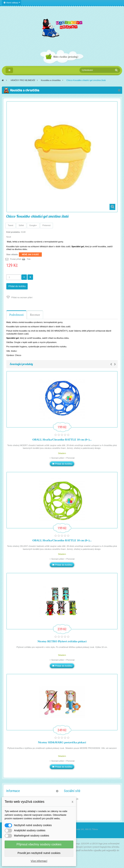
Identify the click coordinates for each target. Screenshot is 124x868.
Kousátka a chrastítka (51, 80)
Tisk (29, 259)
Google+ (33, 225)
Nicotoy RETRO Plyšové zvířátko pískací (62, 641)
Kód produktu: (13, 232)
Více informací (39, 861)
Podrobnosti (16, 315)
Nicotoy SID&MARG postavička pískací (62, 742)
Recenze (35, 315)
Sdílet (21, 225)
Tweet (10, 225)
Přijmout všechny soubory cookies (39, 844)
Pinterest (46, 225)
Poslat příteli (16, 259)
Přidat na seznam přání (22, 297)
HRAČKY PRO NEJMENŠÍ (23, 80)
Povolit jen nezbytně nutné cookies (39, 853)
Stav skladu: (12, 254)
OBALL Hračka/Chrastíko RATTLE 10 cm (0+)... (62, 440)
